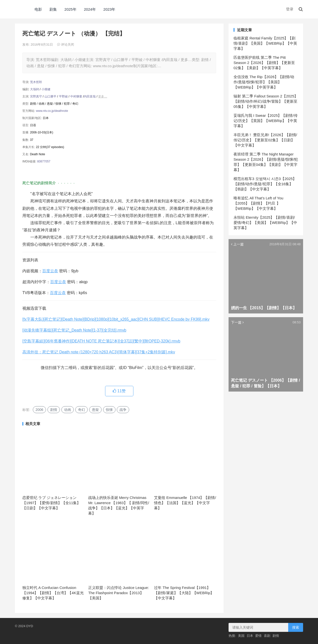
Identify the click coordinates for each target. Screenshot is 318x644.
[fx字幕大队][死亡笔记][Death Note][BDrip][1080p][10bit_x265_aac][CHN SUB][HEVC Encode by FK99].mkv (116, 319)
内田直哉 (90, 96)
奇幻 (81, 410)
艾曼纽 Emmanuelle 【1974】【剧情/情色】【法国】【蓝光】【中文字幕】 (185, 503)
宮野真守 (36, 96)
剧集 (53, 9)
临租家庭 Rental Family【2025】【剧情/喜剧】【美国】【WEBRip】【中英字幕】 (265, 43)
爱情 (258, 636)
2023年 (109, 9)
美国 (241, 636)
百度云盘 (50, 271)
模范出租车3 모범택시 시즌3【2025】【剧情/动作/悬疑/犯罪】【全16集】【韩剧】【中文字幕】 (265, 184)
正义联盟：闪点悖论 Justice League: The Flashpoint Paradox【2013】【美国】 (119, 593)
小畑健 (46, 89)
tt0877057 (44, 161)
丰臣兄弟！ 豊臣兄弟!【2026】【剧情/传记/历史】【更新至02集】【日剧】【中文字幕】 (265, 140)
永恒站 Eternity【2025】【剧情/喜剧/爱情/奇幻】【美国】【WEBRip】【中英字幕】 (265, 223)
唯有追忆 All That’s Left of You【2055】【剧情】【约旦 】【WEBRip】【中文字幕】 (258, 203)
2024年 (90, 9)
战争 (123, 410)
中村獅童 (76, 96)
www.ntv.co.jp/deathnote (52, 111)
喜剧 (267, 636)
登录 (290, 9)
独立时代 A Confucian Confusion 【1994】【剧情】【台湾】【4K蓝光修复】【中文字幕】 (53, 593)
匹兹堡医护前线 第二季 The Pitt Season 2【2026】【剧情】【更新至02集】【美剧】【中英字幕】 (264, 63)
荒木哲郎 (36, 82)
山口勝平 (50, 96)
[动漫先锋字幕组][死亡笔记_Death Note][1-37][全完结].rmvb (74, 330)
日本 (250, 636)
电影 (38, 9)
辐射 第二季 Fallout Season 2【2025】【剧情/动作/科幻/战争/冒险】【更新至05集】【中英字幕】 (266, 101)
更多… (103, 96)
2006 (39, 410)
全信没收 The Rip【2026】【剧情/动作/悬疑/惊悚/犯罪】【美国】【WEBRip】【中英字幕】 (264, 82)
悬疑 (95, 410)
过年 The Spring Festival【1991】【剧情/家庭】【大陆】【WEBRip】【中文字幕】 (184, 593)
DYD (20, 9)
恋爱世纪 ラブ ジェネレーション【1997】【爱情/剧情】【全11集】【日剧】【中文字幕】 (51, 503)
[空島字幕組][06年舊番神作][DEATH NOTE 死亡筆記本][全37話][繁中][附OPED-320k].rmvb (101, 341)
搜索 (296, 627)
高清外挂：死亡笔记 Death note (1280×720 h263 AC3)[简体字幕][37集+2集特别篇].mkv (99, 352)
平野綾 (63, 96)
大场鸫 (35, 89)
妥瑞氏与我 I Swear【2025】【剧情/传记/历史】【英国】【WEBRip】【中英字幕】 (266, 121)
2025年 (70, 9)
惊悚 (109, 410)
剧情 (54, 410)
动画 (68, 410)
